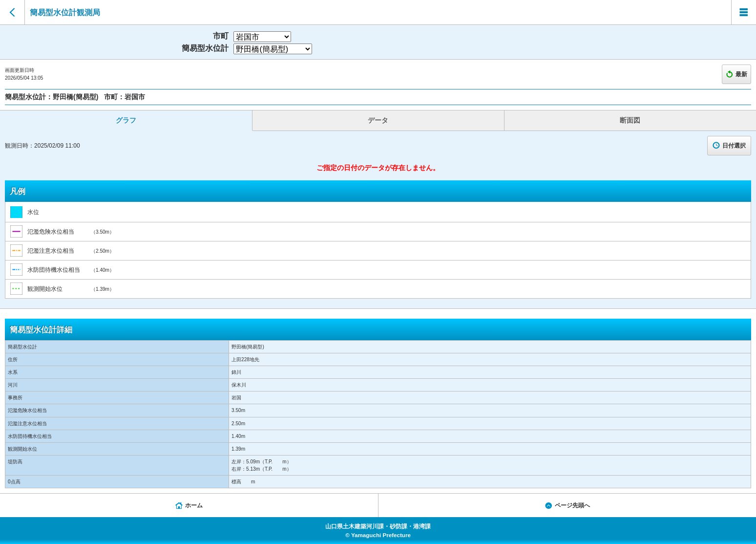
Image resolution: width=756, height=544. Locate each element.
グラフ (126, 120)
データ (378, 120)
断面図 (630, 120)
